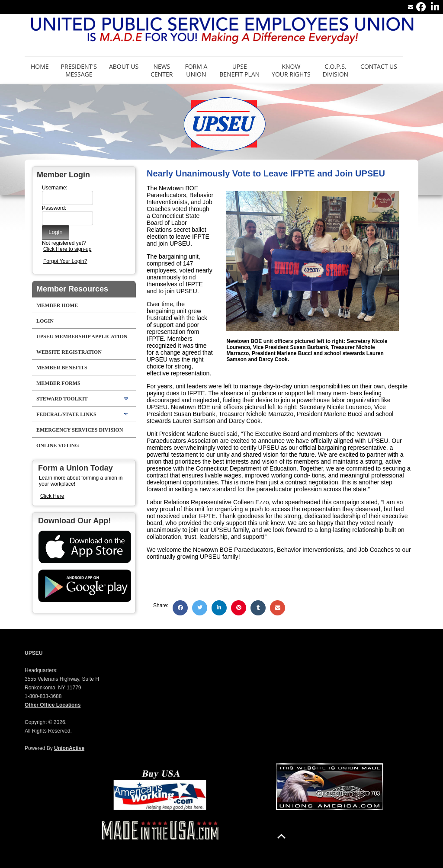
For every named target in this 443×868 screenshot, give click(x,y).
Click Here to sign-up (67, 249)
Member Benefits (62, 368)
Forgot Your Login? (65, 261)
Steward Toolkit (62, 399)
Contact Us (379, 66)
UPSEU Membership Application (82, 336)
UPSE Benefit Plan (239, 70)
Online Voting (58, 445)
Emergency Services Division (80, 430)
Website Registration (69, 352)
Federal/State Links (66, 414)
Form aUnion (196, 70)
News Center (162, 70)
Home (40, 66)
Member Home (57, 305)
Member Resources (72, 289)
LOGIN (45, 321)
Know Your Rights (291, 70)
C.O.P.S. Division (335, 70)
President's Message (79, 70)
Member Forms (58, 383)
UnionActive (69, 748)
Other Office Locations (53, 705)
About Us (124, 66)
